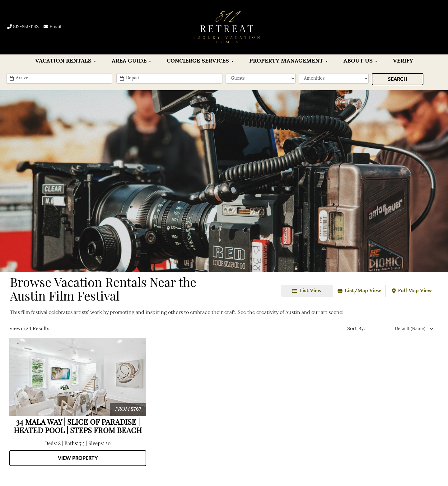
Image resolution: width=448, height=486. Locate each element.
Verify (403, 61)
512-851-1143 (23, 27)
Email (52, 27)
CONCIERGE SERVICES (200, 61)
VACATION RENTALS (66, 61)
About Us (360, 61)
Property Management (289, 61)
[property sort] (400, 329)
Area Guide (131, 61)
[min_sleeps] (261, 78)
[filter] (334, 78)
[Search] (398, 79)
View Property (78, 458)
